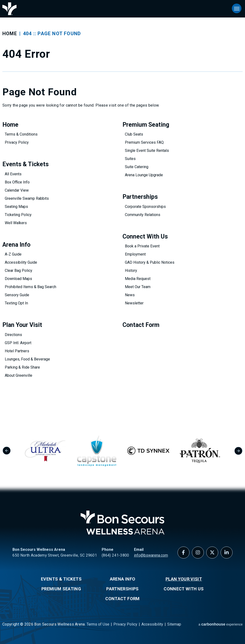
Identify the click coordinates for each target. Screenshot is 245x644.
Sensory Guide (17, 295)
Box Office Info (17, 182)
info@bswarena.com (151, 555)
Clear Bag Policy (19, 271)
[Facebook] (184, 553)
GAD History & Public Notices (150, 262)
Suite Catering (137, 167)
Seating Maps (16, 207)
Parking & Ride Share (22, 367)
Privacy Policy (17, 142)
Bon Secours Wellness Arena (9, 9)
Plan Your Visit (22, 325)
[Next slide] (238, 451)
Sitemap (174, 624)
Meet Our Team (138, 287)
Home (10, 34)
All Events (13, 174)
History (131, 271)
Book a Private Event (142, 246)
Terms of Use (98, 624)
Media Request (138, 279)
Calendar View (17, 190)
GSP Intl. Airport (18, 343)
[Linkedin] (227, 553)
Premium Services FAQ (144, 142)
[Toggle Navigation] (237, 8)
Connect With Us (145, 237)
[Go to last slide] (7, 451)
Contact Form (141, 325)
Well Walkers (16, 223)
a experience (220, 624)
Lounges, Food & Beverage (27, 359)
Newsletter (134, 303)
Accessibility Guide (21, 262)
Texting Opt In (16, 303)
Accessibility (152, 624)
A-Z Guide (13, 254)
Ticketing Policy (18, 215)
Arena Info (16, 245)
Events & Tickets (25, 164)
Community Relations (143, 215)
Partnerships (140, 197)
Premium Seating (146, 125)
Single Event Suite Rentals (147, 151)
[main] (122, 210)
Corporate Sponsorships (145, 207)
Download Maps (18, 279)
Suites (130, 159)
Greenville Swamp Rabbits (27, 198)
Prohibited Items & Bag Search (31, 287)
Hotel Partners (17, 351)
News (130, 295)
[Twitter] (212, 553)
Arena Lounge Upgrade (144, 175)
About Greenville (19, 375)
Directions (13, 335)
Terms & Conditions (21, 134)
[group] (55, 451)
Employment (135, 254)
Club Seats (134, 134)
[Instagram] (198, 553)
